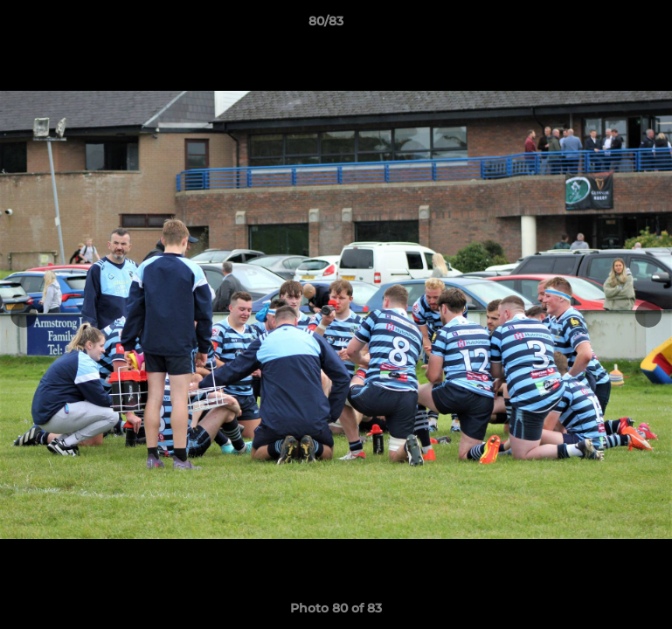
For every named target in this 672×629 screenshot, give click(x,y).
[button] (599, 25)
